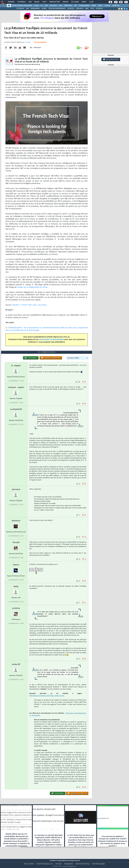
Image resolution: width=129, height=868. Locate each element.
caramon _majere (16, 392)
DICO (92, 9)
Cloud (36, 6)
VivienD (16, 547)
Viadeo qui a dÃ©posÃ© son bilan (32, 289)
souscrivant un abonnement (51, 341)
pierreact (16, 494)
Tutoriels (21, 2)
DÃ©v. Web (68, 6)
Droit (84, 2)
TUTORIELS (20, 9)
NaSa (16, 591)
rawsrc (16, 569)
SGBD (94, 6)
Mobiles (107, 6)
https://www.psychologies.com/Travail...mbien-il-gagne (47, 700)
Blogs (37, 2)
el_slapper (16, 370)
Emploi (65, 2)
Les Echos (42, 307)
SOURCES (71, 9)
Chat (44, 2)
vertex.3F (16, 669)
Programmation (84, 6)
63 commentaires (40, 44)
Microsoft (53, 6)
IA (41, 6)
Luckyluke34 (16, 414)
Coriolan (27, 44)
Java (60, 6)
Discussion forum (111, 59)
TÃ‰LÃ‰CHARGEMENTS (57, 9)
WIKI (87, 9)
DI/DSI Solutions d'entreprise (22, 6)
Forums (11, 2)
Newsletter (55, 2)
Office (100, 6)
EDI (76, 6)
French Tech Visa (29, 307)
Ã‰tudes (75, 2)
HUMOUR (99, 9)
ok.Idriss (16, 613)
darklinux (16, 525)
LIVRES (44, 9)
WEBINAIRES (35, 9)
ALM (46, 6)
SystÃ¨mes (116, 6)
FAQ (30, 2)
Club (91, 2)
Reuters (16, 307)
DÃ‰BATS (80, 9)
